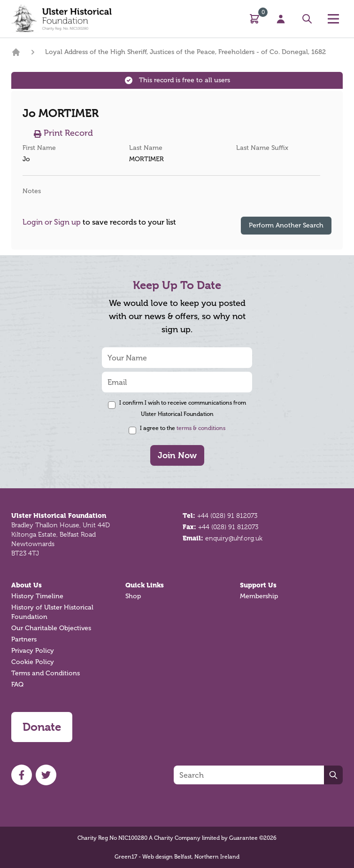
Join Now (177, 455)
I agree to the (183, 428)
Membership (259, 596)
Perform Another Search (286, 225)
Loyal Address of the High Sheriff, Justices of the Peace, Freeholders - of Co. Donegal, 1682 (185, 52)
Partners (24, 639)
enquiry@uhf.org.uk (234, 538)
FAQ (17, 684)
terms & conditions (201, 428)
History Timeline (37, 596)
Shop (133, 596)
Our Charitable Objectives (51, 628)
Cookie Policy (33, 662)
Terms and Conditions (46, 673)
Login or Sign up (52, 222)
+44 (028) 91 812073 (227, 516)
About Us (27, 585)
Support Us (258, 585)
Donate (42, 727)
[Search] (249, 775)
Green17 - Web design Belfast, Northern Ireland (177, 857)
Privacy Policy (33, 651)
